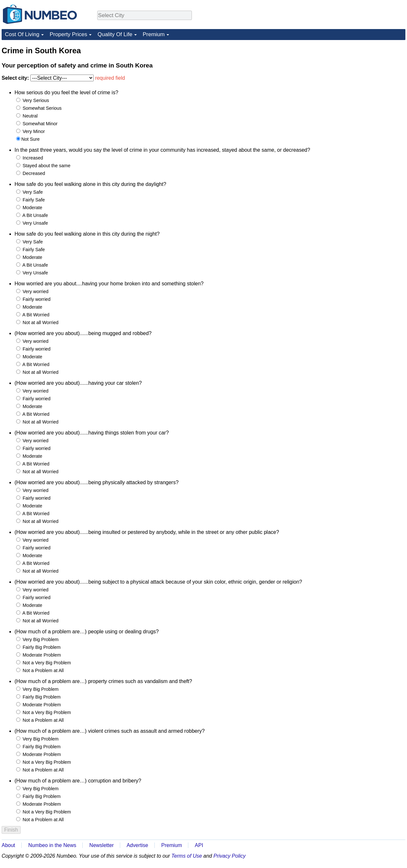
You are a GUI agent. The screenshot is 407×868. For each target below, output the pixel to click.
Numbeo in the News (52, 845)
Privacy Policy (230, 856)
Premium (154, 34)
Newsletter (102, 845)
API (199, 845)
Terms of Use (187, 856)
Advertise (137, 845)
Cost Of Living (22, 34)
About (8, 845)
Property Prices (68, 34)
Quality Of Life (115, 34)
